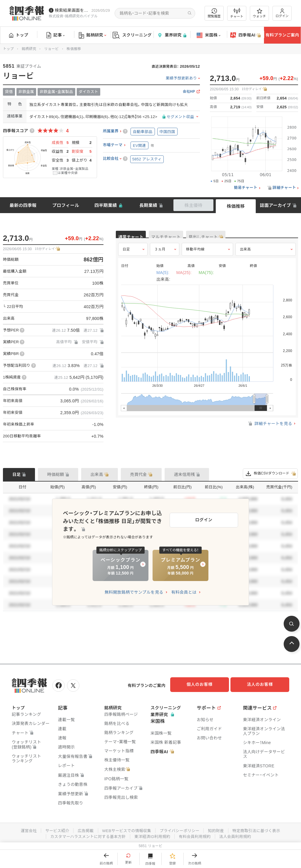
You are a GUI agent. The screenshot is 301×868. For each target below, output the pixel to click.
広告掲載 (82, 829)
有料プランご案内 (282, 35)
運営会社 (23, 829)
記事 (56, 35)
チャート (237, 13)
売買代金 (139, 474)
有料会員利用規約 (197, 835)
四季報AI (245, 35)
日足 (126, 255)
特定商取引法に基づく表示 (261, 829)
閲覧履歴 (214, 13)
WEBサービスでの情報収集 (125, 829)
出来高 (245, 255)
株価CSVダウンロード (270, 474)
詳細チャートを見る (270, 430)
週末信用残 (185, 474)
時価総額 (56, 474)
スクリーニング (132, 35)
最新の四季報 (23, 205)
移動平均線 (195, 255)
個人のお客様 (204, 684)
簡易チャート (246, 188)
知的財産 (219, 829)
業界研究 (172, 35)
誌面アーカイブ (275, 205)
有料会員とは (184, 588)
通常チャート (138, 237)
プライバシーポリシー (181, 829)
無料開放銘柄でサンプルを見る (134, 588)
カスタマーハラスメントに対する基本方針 (85, 835)
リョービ (51, 49)
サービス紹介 (53, 829)
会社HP (189, 92)
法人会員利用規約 (239, 835)
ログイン (282, 13)
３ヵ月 (160, 255)
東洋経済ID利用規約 (153, 835)
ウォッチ (259, 13)
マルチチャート (187, 237)
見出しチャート (238, 237)
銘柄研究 (92, 35)
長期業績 (148, 205)
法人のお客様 (263, 684)
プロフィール (66, 205)
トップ (19, 35)
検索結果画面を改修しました (72, 10)
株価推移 (236, 206)
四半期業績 (106, 205)
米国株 (209, 35)
